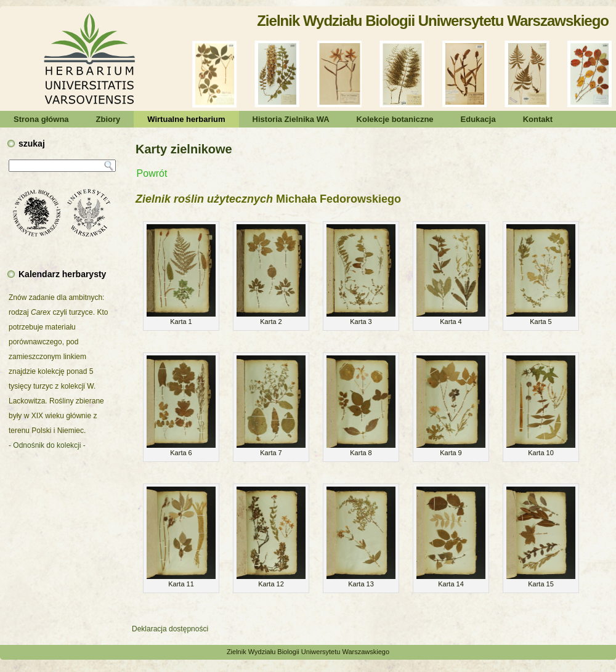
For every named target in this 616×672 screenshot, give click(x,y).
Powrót (152, 173)
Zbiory (108, 119)
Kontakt (538, 119)
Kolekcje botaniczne (395, 119)
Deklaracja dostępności (170, 629)
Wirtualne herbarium (186, 119)
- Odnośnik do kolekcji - (47, 445)
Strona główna (41, 119)
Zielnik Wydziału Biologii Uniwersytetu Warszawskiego (433, 21)
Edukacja (478, 119)
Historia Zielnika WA (291, 119)
